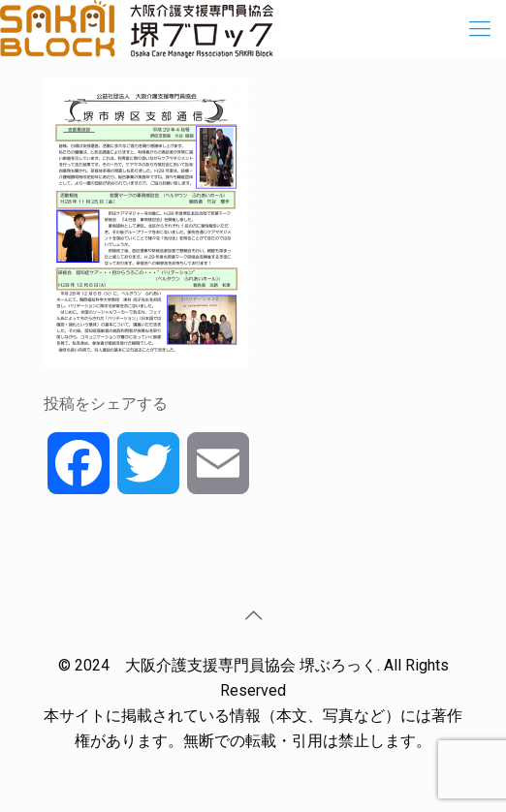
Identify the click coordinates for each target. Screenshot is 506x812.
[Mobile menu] (480, 29)
